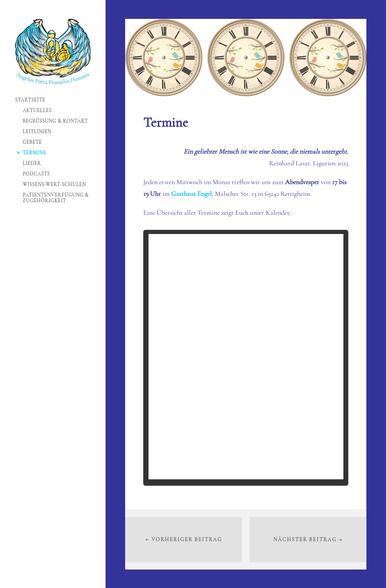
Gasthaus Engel (191, 194)
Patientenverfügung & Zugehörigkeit (56, 198)
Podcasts (36, 174)
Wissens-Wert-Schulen (54, 185)
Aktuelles (37, 111)
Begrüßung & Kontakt (55, 121)
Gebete (32, 142)
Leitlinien (37, 132)
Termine (34, 153)
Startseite (30, 100)
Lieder (32, 163)
